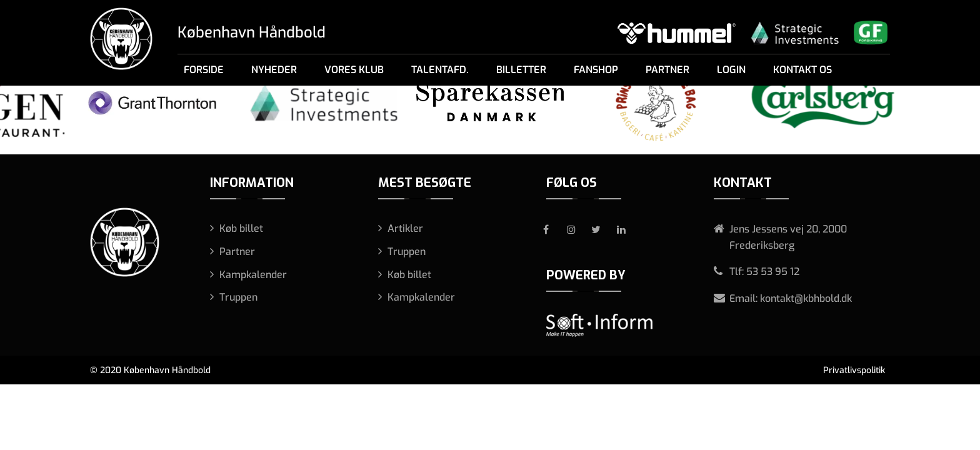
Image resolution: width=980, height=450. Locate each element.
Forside (204, 70)
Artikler (405, 228)
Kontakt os (802, 70)
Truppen (238, 297)
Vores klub (354, 70)
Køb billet (241, 228)
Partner (667, 70)
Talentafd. (440, 70)
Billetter (521, 70)
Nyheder (274, 70)
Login (731, 70)
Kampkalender (253, 275)
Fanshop (596, 70)
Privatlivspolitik (854, 370)
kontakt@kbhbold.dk (806, 298)
